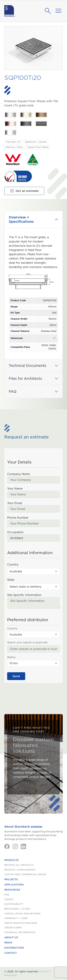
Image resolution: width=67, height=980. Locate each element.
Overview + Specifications (21, 219)
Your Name (15, 488)
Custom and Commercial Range (25, 874)
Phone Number (18, 518)
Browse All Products (19, 865)
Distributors (14, 948)
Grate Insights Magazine (21, 923)
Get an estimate (24, 191)
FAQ (13, 391)
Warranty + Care (16, 918)
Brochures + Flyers (17, 909)
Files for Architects (25, 379)
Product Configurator (20, 870)
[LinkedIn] (23, 846)
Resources (12, 890)
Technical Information (20, 932)
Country (13, 564)
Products (12, 860)
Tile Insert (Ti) (13, 142)
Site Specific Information (24, 595)
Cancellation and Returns (22, 914)
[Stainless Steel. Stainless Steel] (11, 115)
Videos (9, 899)
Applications (14, 885)
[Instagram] (15, 846)
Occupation (15, 532)
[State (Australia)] (33, 587)
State (11, 580)
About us (11, 937)
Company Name (18, 474)
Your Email (15, 503)
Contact (11, 953)
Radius (11, 657)
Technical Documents (28, 366)
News (8, 943)
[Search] (49, 11)
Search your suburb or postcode (27, 642)
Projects (11, 879)
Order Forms (13, 928)
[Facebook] (7, 846)
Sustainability (14, 904)
